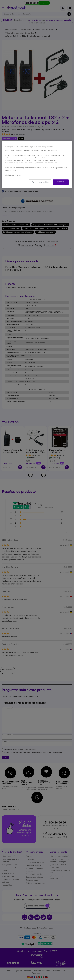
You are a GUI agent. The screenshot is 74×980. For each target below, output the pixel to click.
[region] (37, 164)
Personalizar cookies (40, 182)
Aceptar (61, 182)
